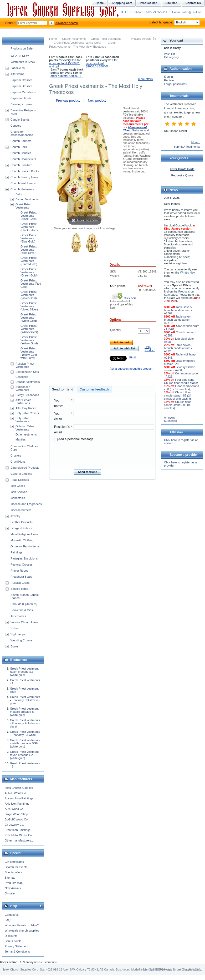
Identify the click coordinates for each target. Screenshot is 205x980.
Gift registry (171, 57)
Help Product (150, 349)
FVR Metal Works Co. (19, 835)
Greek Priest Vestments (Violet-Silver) (29, 306)
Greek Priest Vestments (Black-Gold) (29, 216)
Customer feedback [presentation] (94, 389)
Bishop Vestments (27, 199)
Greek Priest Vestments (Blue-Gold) (29, 238)
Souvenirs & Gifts (22, 610)
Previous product (65, 101)
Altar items (17, 74)
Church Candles (21, 153)
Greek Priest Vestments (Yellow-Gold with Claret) (29, 353)
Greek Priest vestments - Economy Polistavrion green (25, 700)
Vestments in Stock (23, 62)
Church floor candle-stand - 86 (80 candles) (178, 405)
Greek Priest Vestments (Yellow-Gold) (29, 340)
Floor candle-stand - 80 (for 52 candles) (181, 388)
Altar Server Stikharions (23, 402)
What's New (188, 273)
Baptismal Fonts (21, 98)
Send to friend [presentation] (63, 389)
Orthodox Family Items (25, 546)
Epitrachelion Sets (27, 372)
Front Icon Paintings (18, 830)
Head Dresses (20, 480)
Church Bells (19, 147)
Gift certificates (14, 862)
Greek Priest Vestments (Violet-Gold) (29, 295)
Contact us (12, 915)
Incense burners (21, 510)
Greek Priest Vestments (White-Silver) (29, 329)
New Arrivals (13, 888)
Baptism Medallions (23, 92)
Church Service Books (25, 171)
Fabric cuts (18, 68)
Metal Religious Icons (24, 534)
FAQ (8, 920)
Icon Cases (18, 486)
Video (14, 628)
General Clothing (21, 474)
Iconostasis (18, 498)
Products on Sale (22, 48)
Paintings (16, 552)
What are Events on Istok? (22, 925)
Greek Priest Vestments (106, 39)
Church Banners (21, 141)
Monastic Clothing (22, 540)
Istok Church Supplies (19, 788)
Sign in (168, 77)
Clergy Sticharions (27, 395)
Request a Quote (182, 175)
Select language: (175, 22)
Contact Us (193, 3)
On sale (10, 893)
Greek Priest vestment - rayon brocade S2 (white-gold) (25, 755)
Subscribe (170, 421)
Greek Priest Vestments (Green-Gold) (29, 272)
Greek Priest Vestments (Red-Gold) (31, 284)
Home (53, 39)
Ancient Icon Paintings (19, 798)
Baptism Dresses (21, 86)
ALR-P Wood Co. (16, 793)
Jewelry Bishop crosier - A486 (180, 369)
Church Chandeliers (23, 159)
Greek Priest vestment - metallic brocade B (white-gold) (25, 712)
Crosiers (16, 456)
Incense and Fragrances (26, 504)
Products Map (14, 883)
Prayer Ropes (19, 571)
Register (169, 80)
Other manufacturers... (19, 840)
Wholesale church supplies (22, 930)
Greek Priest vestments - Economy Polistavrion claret (25, 723)
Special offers (13, 872)
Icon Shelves (19, 492)
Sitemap (10, 878)
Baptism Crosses (21, 80)
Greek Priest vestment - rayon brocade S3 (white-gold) (25, 672)
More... (196, 142)
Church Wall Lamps (23, 183)
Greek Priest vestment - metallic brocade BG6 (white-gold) (25, 743)
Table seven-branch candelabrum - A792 (178, 348)
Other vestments (26, 434)
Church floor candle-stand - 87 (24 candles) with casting (178, 395)
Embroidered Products (25, 468)
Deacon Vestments (28, 382)
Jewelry (15, 516)
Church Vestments (74, 39)
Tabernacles (18, 616)
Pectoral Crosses (22, 565)
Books (15, 646)
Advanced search (67, 23)
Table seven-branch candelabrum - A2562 (178, 310)
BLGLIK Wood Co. (17, 819)
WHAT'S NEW (20, 56)
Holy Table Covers (27, 413)
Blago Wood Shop (16, 814)
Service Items (19, 589)
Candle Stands (20, 120)
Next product (99, 101)
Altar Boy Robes (26, 408)
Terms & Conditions (17, 952)
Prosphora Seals (21, 577)
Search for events (16, 867)
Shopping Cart (122, 3)
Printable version (141, 39)
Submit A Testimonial (187, 147)
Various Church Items (24, 622)
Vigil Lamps (18, 634)
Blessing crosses (21, 104)
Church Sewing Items (24, 177)
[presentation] (104, 454)
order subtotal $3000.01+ (67, 76)
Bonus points (13, 941)
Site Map (171, 3)
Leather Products (22, 522)
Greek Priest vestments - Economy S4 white (25, 733)
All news (169, 418)
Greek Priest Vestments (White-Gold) (77, 43)
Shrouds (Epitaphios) (24, 604)
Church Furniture (21, 165)
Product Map (149, 3)
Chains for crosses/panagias (22, 133)
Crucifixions (18, 462)
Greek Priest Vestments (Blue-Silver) (29, 250)
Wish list (169, 54)
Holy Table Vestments (22, 420)
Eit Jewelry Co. (14, 825)
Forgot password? (176, 84)
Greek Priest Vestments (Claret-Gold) (29, 261)
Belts (19, 194)
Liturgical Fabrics (21, 528)
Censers (16, 126)
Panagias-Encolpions (24, 558)
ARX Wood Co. (14, 809)
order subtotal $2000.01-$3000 (96, 65)
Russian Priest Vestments (25, 365)
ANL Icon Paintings (17, 804)
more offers (145, 79)
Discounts (11, 936)
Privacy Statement (16, 946)
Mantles (21, 439)
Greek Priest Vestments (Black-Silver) (29, 227)
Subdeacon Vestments (23, 388)
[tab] (63, 390)
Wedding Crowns (22, 640)
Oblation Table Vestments (25, 428)
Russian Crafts (20, 583)
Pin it (132, 357)
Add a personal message (74, 439)
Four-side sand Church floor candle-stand (181, 381)
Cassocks (22, 377)
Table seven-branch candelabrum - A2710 (178, 320)
